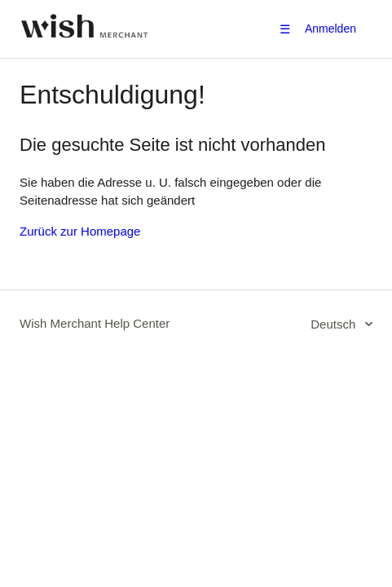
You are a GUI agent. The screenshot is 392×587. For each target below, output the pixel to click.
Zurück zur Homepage (80, 231)
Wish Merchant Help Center (95, 323)
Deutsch (335, 324)
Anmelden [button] (330, 29)
